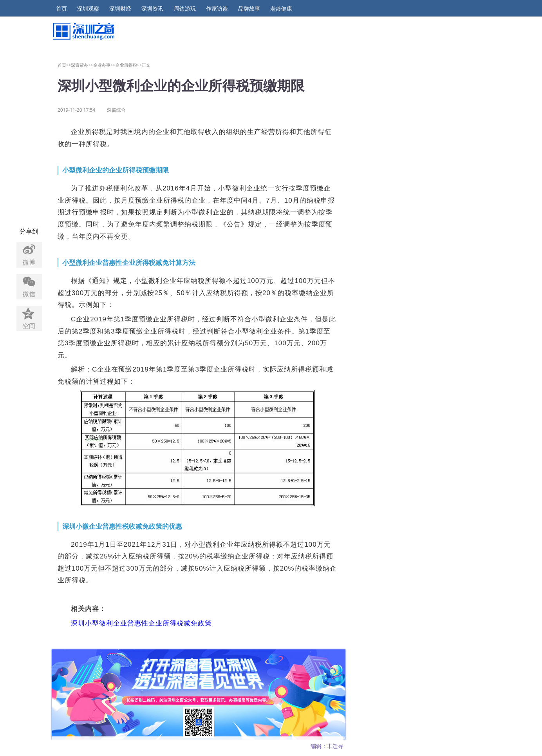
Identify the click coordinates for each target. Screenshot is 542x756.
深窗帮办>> (82, 65)
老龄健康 (281, 9)
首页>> (64, 65)
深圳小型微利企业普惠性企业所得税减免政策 (141, 623)
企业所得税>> (129, 65)
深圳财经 (120, 9)
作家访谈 (217, 9)
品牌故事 (249, 9)
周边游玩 (185, 9)
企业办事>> (104, 65)
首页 (61, 9)
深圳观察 (88, 9)
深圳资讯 (152, 9)
